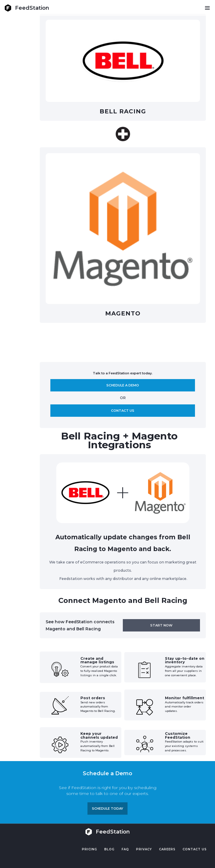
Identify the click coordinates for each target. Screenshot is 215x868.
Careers (167, 849)
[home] (27, 8)
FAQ (125, 849)
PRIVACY (144, 849)
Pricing (90, 849)
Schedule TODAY (107, 809)
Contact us (123, 411)
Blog (109, 849)
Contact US (195, 849)
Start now (161, 625)
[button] (207, 8)
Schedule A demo (123, 385)
